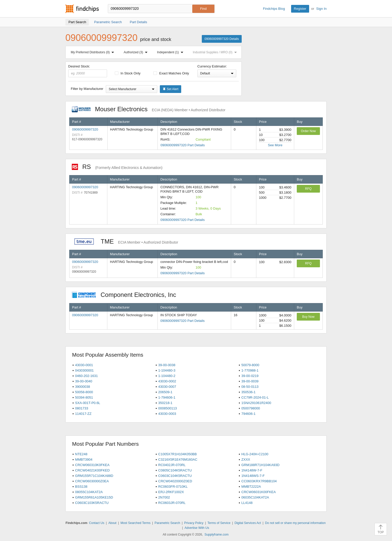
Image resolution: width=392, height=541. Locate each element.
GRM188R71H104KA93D (260, 465)
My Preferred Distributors (93, 52)
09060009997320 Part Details (182, 145)
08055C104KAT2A (89, 492)
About (112, 523)
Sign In (321, 9)
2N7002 (164, 497)
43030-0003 (167, 414)
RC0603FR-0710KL (173, 487)
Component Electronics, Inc (127, 295)
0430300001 (84, 370)
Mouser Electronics (149, 109)
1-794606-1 (167, 397)
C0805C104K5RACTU (175, 470)
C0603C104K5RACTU (175, 476)
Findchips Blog (274, 9)
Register (300, 9)
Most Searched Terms (136, 523)
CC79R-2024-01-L (255, 397)
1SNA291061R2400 (256, 403)
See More (275, 145)
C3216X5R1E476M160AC (178, 460)
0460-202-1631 (86, 376)
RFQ (308, 189)
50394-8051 (84, 397)
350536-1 (249, 392)
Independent (171, 52)
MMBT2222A (251, 487)
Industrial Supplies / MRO (216, 52)
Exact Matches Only (171, 73)
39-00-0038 (167, 365)
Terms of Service (219, 523)
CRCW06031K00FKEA (259, 492)
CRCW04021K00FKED (92, 470)
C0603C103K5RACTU (92, 503)
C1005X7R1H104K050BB (178, 454)
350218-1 (165, 403)
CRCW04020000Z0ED (175, 481)
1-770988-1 (250, 370)
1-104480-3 (167, 370)
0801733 (82, 408)
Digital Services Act (248, 523)
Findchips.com (82, 9)
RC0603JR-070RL (172, 503)
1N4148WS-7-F (253, 476)
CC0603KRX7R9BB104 (259, 481)
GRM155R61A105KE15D (94, 497)
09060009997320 (85, 129)
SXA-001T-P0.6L (88, 403)
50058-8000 (84, 392)
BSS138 (81, 487)
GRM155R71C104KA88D (94, 476)
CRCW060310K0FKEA (92, 465)
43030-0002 (167, 381)
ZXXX (246, 460)
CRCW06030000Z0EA (92, 481)
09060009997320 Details (222, 39)
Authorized (137, 52)
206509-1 (165, 392)
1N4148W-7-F (252, 470)
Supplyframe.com (217, 535)
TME (125, 241)
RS (117, 167)
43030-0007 (167, 387)
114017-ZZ (83, 414)
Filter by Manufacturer (87, 89)
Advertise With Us (197, 528)
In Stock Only (128, 73)
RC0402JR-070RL (172, 465)
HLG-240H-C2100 (255, 454)
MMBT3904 (84, 460)
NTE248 (81, 454)
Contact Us (97, 523)
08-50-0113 (250, 387)
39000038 (83, 387)
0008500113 (168, 408)
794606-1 (249, 414)
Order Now (308, 131)
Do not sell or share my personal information (295, 523)
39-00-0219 (250, 376)
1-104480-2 (167, 376)
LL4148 (247, 503)
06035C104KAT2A (255, 497)
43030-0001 (84, 365)
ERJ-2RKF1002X (171, 492)
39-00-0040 (84, 381)
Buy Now (308, 317)
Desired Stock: (88, 71)
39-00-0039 (250, 381)
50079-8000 (250, 365)
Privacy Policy (194, 523)
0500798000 (251, 408)
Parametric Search (167, 523)
